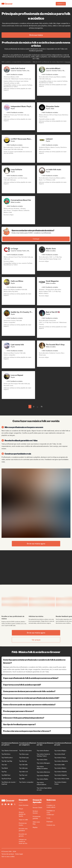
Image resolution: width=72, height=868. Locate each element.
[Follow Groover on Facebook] (5, 805)
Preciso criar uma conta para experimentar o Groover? (36, 731)
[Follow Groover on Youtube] (9, 805)
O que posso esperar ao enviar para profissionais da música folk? (36, 698)
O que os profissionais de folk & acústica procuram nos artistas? (36, 678)
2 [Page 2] (34, 407)
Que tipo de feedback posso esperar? (36, 724)
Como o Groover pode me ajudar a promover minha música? (36, 704)
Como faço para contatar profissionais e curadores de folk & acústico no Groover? (36, 661)
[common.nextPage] (46, 407)
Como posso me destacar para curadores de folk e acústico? (36, 691)
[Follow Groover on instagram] (2, 805)
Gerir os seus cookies (8, 857)
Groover (68, 62)
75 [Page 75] (42, 407)
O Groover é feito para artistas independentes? (36, 718)
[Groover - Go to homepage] (10, 801)
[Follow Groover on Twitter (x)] (15, 805)
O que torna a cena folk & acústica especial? (36, 685)
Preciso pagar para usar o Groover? (36, 711)
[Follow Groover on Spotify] (12, 805)
